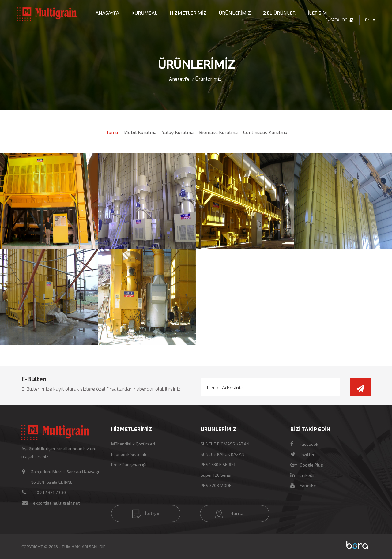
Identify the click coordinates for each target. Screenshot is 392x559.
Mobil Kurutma (140, 132)
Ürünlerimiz (208, 79)
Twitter (302, 454)
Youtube (303, 486)
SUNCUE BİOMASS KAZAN (225, 444)
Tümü (112, 132)
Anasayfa (179, 79)
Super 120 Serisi (216, 475)
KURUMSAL (144, 13)
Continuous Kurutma (265, 132)
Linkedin (303, 475)
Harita (229, 514)
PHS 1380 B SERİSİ (218, 465)
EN (370, 20)
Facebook (304, 444)
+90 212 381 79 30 (49, 492)
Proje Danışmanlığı (129, 465)
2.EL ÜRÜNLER (279, 13)
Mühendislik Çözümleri (133, 444)
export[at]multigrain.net (57, 503)
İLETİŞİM (317, 13)
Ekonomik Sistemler (130, 454)
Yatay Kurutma (178, 132)
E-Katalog (339, 20)
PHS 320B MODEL (217, 485)
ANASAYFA (107, 13)
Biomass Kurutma (218, 132)
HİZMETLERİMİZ (188, 13)
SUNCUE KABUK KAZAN (222, 454)
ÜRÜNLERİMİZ (235, 13)
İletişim (146, 514)
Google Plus (307, 465)
